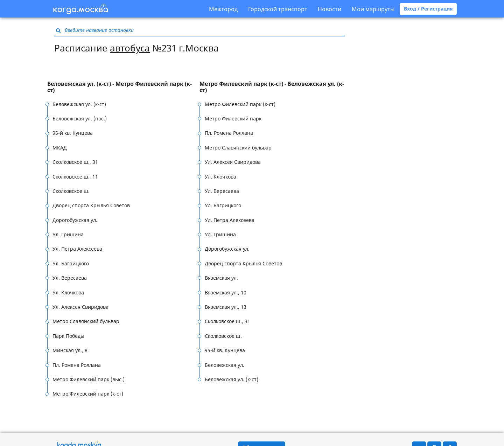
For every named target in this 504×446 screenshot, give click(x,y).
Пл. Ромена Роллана (77, 365)
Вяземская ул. (221, 278)
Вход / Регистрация (428, 9)
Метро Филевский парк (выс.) (89, 379)
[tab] (123, 87)
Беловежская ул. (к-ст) (79, 104)
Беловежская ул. (225, 365)
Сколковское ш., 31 (75, 162)
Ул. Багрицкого (71, 263)
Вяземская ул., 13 (226, 307)
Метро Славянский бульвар (86, 321)
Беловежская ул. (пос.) (80, 119)
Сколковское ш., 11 (75, 177)
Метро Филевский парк (233, 119)
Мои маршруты (373, 9)
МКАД (60, 148)
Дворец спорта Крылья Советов (91, 205)
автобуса (130, 48)
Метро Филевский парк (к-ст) (88, 394)
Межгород (223, 9)
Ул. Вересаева (70, 278)
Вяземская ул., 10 (226, 292)
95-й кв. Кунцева (73, 133)
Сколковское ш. (71, 191)
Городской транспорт (278, 9)
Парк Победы (68, 336)
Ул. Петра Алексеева (77, 249)
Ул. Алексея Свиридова (80, 307)
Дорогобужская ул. (75, 220)
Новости (330, 9)
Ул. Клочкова (68, 292)
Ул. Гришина (68, 234)
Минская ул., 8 (70, 350)
